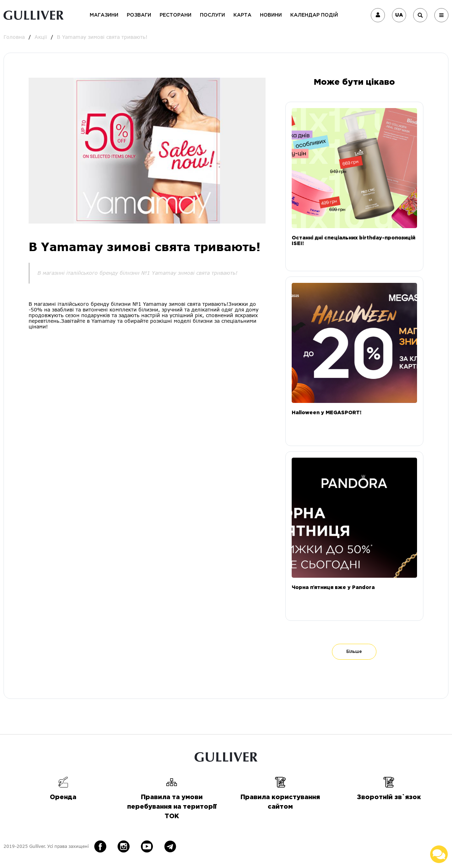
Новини (271, 15)
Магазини (104, 15)
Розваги (139, 15)
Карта (242, 15)
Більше (354, 652)
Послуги (212, 15)
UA (399, 15)
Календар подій (314, 15)
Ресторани (176, 15)
